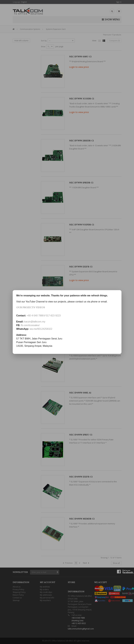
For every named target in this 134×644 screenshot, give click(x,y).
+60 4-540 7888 (35, 316)
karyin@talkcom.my (35, 322)
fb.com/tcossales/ (30, 325)
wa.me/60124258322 (41, 329)
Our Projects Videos (31, 307)
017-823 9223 (53, 316)
